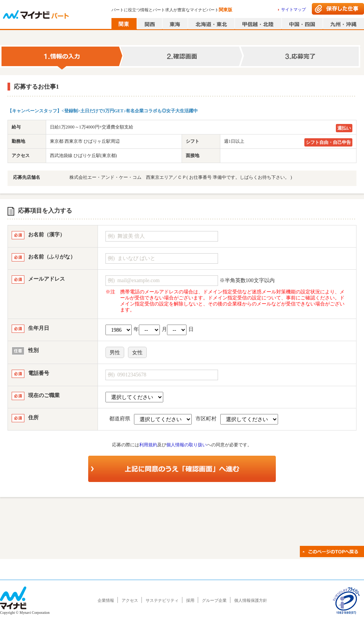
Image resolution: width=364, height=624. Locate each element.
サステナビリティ (162, 600)
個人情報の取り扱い (187, 445)
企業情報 (106, 600)
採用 (190, 600)
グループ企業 (214, 600)
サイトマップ (293, 9)
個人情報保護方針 (251, 600)
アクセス (130, 600)
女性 (137, 353)
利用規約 (148, 445)
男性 (115, 353)
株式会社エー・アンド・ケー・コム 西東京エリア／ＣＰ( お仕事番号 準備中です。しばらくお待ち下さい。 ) (181, 177)
